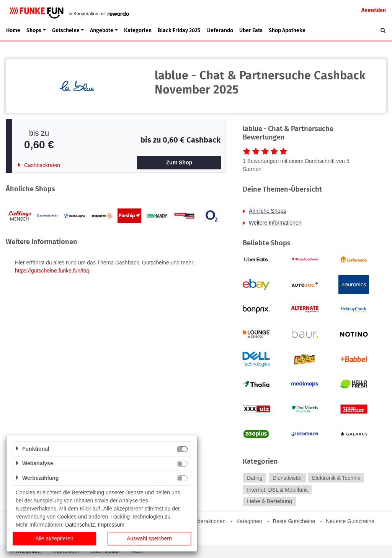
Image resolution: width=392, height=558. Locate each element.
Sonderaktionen (207, 521)
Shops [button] (34, 30)
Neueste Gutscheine (350, 521)
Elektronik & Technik (336, 478)
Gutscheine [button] (66, 30)
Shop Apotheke (287, 30)
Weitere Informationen (275, 223)
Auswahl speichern (149, 538)
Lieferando (220, 30)
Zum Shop (179, 162)
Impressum (111, 525)
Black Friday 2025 (179, 30)
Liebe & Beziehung (269, 502)
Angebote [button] (102, 30)
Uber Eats (251, 30)
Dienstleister (287, 478)
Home (13, 30)
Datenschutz (80, 525)
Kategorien (138, 30)
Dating (255, 478)
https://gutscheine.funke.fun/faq (52, 271)
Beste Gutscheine (294, 521)
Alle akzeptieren (54, 538)
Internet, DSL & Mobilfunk (277, 490)
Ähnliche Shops (267, 211)
